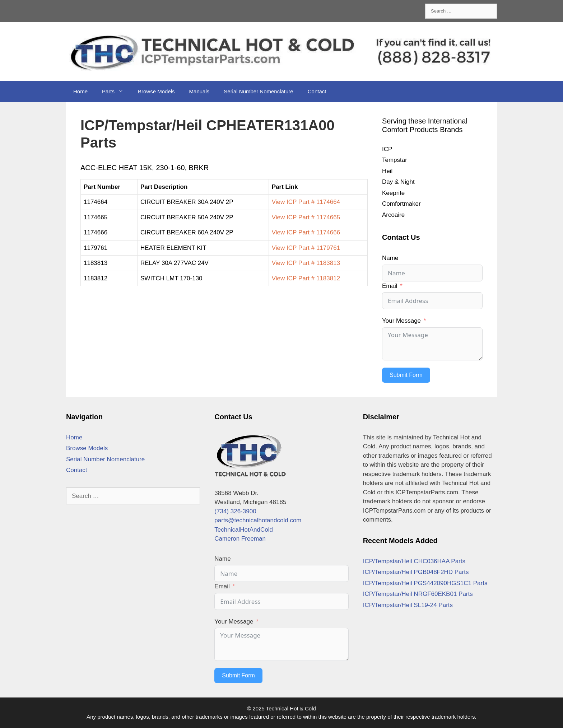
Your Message (401, 321)
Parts (116, 92)
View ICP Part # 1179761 (306, 248)
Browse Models (156, 91)
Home (80, 91)
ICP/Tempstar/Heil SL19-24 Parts (408, 605)
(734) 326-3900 (235, 511)
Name (390, 258)
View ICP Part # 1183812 (306, 278)
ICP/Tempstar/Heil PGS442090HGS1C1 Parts (425, 583)
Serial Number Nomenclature (258, 91)
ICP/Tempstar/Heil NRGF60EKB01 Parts (418, 594)
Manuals (199, 91)
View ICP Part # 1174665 (306, 217)
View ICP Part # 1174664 (306, 202)
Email (390, 286)
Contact (317, 91)
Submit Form (406, 375)
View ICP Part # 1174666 (306, 232)
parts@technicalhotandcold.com (258, 520)
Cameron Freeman (240, 539)
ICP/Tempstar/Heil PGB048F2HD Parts (416, 572)
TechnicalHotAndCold (244, 530)
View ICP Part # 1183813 (306, 263)
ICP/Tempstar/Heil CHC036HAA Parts (414, 561)
